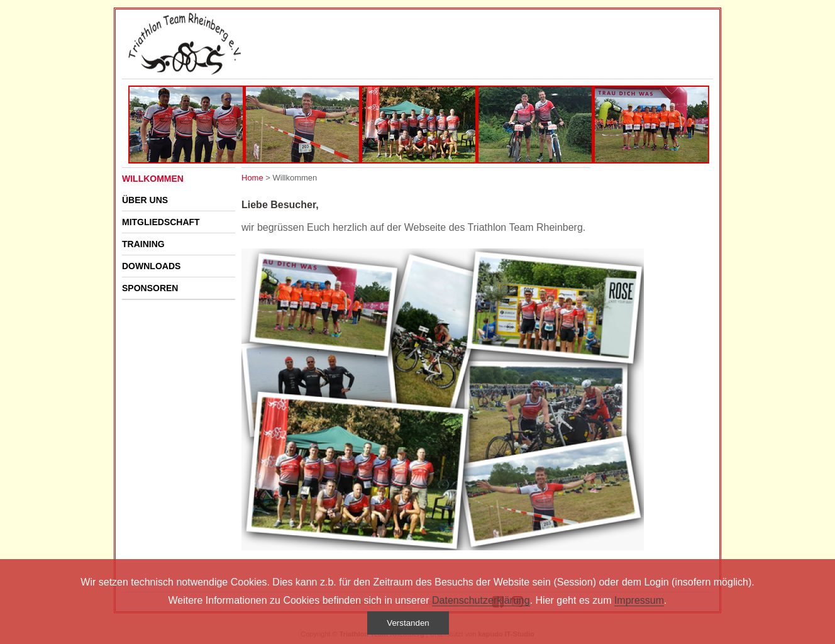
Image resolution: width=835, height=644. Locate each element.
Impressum (639, 600)
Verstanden (408, 623)
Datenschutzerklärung (481, 600)
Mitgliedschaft (161, 222)
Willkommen (153, 179)
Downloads (151, 266)
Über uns (145, 200)
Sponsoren (150, 288)
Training (143, 244)
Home (252, 178)
